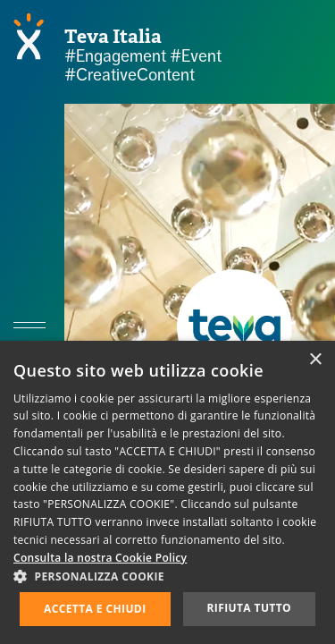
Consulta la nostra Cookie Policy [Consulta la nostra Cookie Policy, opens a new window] (100, 558)
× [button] (315, 360)
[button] (167, 576)
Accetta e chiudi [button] (95, 609)
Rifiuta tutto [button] (249, 608)
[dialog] (167, 492)
